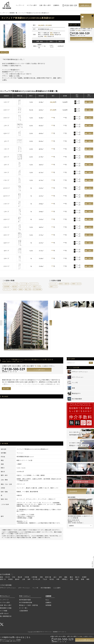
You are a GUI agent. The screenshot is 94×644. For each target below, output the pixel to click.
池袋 (51, 33)
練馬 (88, 579)
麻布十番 (48, 577)
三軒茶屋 (34, 577)
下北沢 (45, 579)
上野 (23, 579)
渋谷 (14, 577)
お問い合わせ (85, 5)
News (47, 600)
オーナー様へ (73, 473)
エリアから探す (32, 5)
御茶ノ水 (3, 579)
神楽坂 (10, 579)
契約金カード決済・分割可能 (28, 605)
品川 (55, 577)
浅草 (29, 579)
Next (51, 323)
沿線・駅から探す (45, 5)
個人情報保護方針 (6, 616)
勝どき (77, 577)
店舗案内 (56, 5)
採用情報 (80, 456)
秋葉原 (84, 577)
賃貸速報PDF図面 (6, 608)
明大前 (52, 579)
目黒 (41, 577)
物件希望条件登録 (25, 600)
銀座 (66, 577)
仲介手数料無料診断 (26, 603)
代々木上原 (36, 579)
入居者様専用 (73, 491)
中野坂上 (65, 579)
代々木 (8, 577)
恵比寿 (20, 577)
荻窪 (72, 579)
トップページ (20, 5)
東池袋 (52, 35)
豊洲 (71, 577)
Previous (1, 323)
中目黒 (27, 577)
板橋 (82, 579)
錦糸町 (17, 579)
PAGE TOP (92, 564)
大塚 (45, 36)
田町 (60, 577)
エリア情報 (4, 611)
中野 (58, 579)
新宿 (1, 577)
